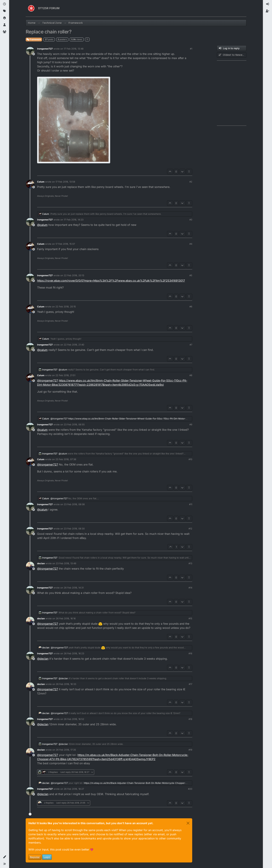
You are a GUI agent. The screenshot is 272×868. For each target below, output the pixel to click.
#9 (191, 424)
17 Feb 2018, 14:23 (74, 220)
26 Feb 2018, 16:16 (66, 618)
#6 (191, 307)
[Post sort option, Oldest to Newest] (232, 55)
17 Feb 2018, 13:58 (65, 182)
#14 (190, 588)
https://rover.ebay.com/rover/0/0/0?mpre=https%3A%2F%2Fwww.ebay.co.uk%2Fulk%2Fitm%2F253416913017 (111, 281)
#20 (190, 789)
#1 (191, 49)
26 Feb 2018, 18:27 (74, 789)
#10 (190, 459)
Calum (41, 182)
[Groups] (5, 32)
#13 (190, 563)
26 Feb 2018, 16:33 (66, 684)
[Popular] (5, 18)
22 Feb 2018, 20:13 (74, 275)
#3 (191, 220)
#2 (191, 182)
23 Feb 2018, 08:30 (74, 529)
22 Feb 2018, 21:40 (74, 345)
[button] (5, 857)
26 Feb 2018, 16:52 (74, 719)
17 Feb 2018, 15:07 (65, 244)
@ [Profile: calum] (42, 225)
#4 (191, 244)
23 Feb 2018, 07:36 (66, 459)
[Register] (267, 11)
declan (41, 563)
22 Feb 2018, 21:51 (65, 375)
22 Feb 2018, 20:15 (66, 307)
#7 (191, 345)
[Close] (188, 823)
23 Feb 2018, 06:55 (74, 424)
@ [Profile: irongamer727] (48, 380)
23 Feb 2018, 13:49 (66, 563)
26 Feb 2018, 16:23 (74, 653)
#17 (190, 684)
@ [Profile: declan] (43, 659)
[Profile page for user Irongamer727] (30, 51)
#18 (190, 719)
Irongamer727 (45, 49)
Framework (34, 39)
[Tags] (5, 11)
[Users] (5, 25)
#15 (190, 618)
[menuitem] (267, 4)
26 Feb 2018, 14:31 (74, 588)
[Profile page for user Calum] (30, 184)
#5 (191, 275)
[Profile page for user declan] (30, 566)
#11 (191, 504)
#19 (190, 750)
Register (35, 857)
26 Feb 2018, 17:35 (66, 750)
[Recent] (5, 4)
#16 (190, 653)
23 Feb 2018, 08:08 (74, 504)
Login (47, 857)
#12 (190, 529)
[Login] (267, 4)
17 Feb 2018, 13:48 (74, 49)
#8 (191, 375)
